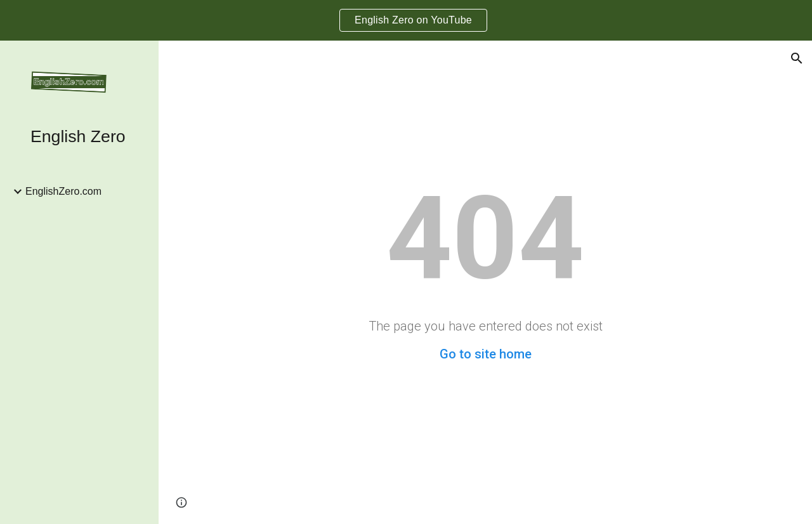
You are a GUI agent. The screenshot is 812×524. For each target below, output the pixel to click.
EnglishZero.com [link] (63, 191)
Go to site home (486, 354)
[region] (406, 20)
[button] (797, 58)
